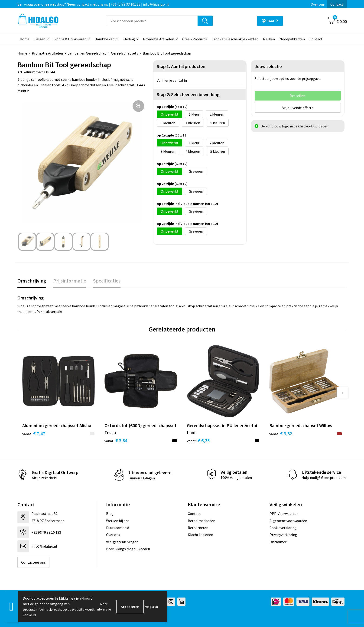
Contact (337, 4)
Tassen (40, 39)
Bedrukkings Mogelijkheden (128, 549)
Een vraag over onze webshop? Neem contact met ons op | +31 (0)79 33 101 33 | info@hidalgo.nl (93, 4)
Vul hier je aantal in (172, 80)
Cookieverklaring (283, 528)
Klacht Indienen (200, 535)
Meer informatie (104, 607)
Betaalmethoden (201, 521)
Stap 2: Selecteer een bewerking (188, 94)
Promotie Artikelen (159, 39)
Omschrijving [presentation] (32, 281)
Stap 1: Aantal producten (181, 66)
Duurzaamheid (118, 528)
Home (25, 39)
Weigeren (151, 607)
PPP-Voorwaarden (284, 513)
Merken (269, 39)
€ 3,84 (116, 440)
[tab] (32, 281)
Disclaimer (278, 542)
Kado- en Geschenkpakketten (235, 39)
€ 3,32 (281, 434)
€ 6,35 (198, 440)
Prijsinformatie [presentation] (70, 281)
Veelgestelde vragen (122, 542)
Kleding (129, 39)
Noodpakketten (292, 39)
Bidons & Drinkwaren (70, 39)
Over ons (318, 4)
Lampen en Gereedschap (87, 53)
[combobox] (152, 21)
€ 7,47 (34, 434)
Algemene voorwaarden (288, 521)
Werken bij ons (118, 521)
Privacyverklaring (283, 535)
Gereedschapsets (125, 53)
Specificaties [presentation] (107, 281)
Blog (110, 513)
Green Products (195, 39)
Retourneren (198, 528)
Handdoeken (104, 39)
